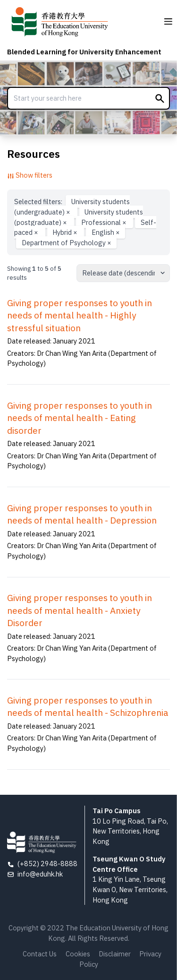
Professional (105, 222)
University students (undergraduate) (72, 207)
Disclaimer (115, 954)
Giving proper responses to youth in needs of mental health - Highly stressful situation (80, 315)
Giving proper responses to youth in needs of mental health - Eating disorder (80, 418)
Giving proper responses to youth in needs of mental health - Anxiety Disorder (80, 610)
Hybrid (66, 232)
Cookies (78, 954)
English (106, 232)
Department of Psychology (67, 243)
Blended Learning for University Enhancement (84, 52)
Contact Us (40, 954)
